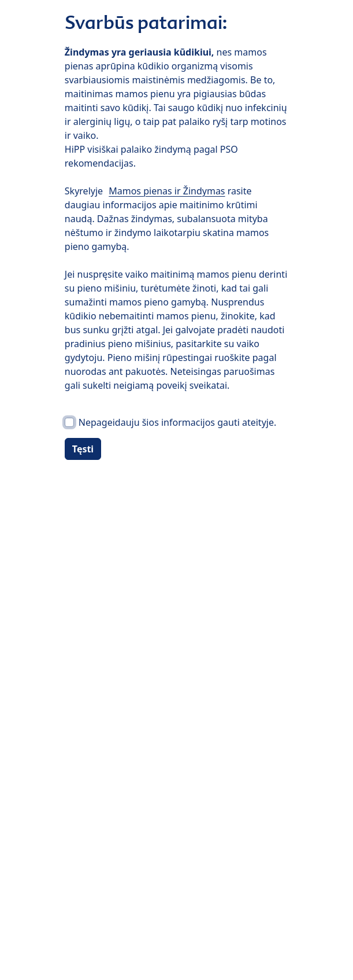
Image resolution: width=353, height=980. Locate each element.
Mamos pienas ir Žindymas (167, 191)
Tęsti (83, 449)
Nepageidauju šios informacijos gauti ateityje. (177, 422)
